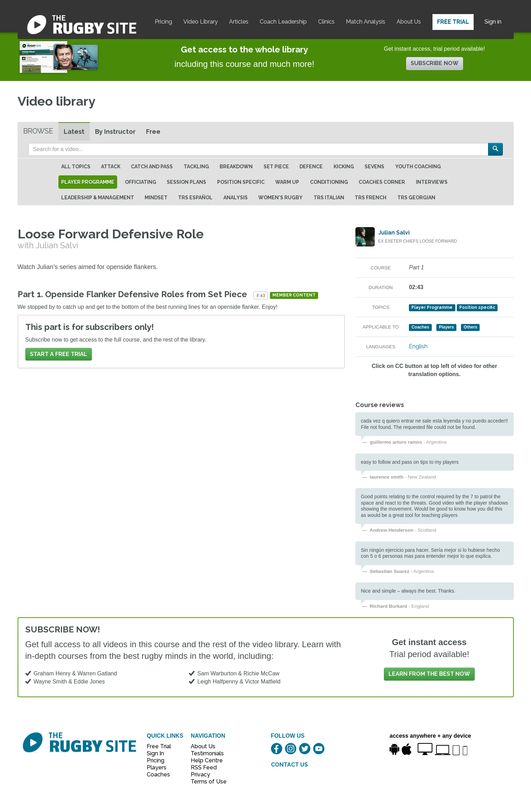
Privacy (200, 774)
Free (153, 132)
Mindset (156, 198)
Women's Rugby (280, 198)
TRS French (371, 198)
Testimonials (205, 753)
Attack (111, 167)
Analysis (236, 198)
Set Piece (276, 167)
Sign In (155, 753)
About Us (409, 22)
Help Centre (205, 760)
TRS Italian (329, 198)
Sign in (493, 22)
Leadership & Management (98, 198)
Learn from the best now (429, 674)
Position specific (241, 182)
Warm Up (287, 182)
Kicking (344, 167)
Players (157, 767)
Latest (74, 132)
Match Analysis (366, 22)
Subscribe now (435, 63)
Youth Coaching (418, 167)
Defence (311, 167)
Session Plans (187, 182)
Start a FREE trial (59, 354)
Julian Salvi (394, 233)
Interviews (432, 182)
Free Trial (453, 22)
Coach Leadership (283, 22)
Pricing (163, 22)
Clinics (326, 22)
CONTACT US (289, 765)
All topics (76, 167)
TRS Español (195, 198)
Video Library (201, 22)
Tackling (196, 167)
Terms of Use (205, 782)
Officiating (141, 182)
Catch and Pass (152, 167)
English (418, 346)
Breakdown (236, 167)
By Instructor (115, 132)
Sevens (374, 167)
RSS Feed (204, 767)
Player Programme (88, 182)
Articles (239, 22)
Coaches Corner (382, 182)
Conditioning (329, 182)
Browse (38, 131)
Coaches (158, 774)
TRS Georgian (416, 198)
